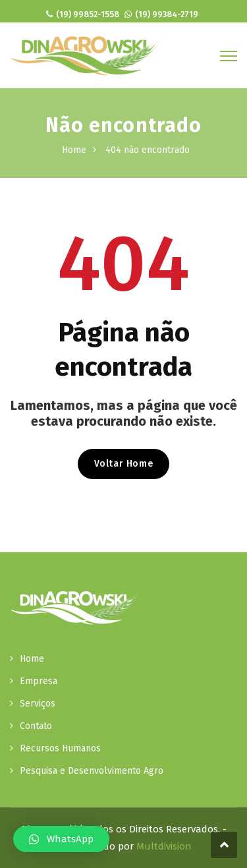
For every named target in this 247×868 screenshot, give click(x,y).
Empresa (39, 681)
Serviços (38, 704)
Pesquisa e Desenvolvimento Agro (92, 771)
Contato (36, 726)
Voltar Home (124, 464)
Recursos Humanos (60, 748)
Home (74, 150)
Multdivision (164, 846)
